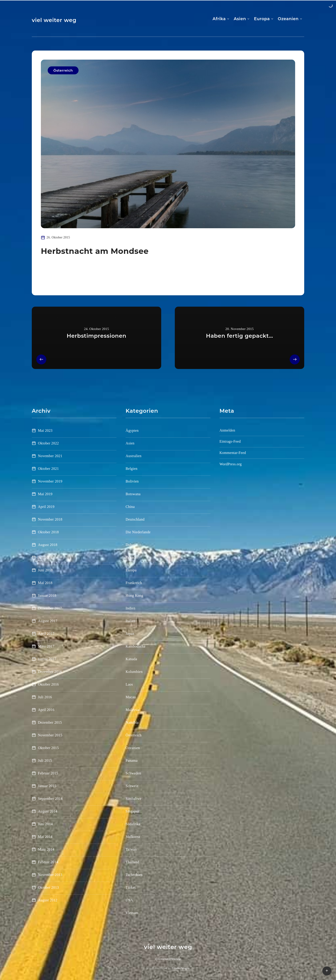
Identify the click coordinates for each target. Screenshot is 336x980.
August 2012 (48, 900)
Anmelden (227, 430)
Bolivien (132, 481)
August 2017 (48, 621)
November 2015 (50, 735)
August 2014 (48, 811)
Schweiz (132, 786)
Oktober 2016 (48, 684)
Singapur (132, 811)
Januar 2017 (47, 659)
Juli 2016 (45, 697)
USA (129, 900)
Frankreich (134, 583)
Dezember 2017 (50, 608)
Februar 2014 (48, 862)
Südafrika (133, 824)
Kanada (131, 659)
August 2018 (48, 545)
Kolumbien (134, 672)
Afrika (219, 19)
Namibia (132, 722)
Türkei (131, 887)
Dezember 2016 (50, 672)
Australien (133, 456)
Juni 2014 (45, 824)
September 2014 (50, 799)
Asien (240, 19)
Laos (129, 684)
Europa (262, 19)
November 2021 (50, 456)
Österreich (63, 70)
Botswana (133, 494)
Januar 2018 (47, 596)
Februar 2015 (48, 773)
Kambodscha (135, 646)
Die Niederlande (138, 532)
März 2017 (46, 646)
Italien (130, 621)
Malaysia (132, 710)
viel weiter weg (54, 20)
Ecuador (132, 557)
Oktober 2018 (48, 532)
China (130, 507)
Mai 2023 (45, 431)
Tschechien (134, 875)
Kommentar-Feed (233, 453)
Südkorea (133, 837)
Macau (131, 697)
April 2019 (46, 507)
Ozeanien (288, 19)
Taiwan (131, 849)
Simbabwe (133, 799)
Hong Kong (134, 596)
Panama (131, 760)
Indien (130, 608)
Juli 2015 (45, 760)
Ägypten (132, 431)
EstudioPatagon (181, 968)
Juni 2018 (45, 570)
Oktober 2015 (48, 748)
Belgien (131, 469)
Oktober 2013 (48, 887)
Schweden (133, 773)
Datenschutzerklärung (168, 959)
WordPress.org (231, 464)
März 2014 (46, 849)
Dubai (130, 545)
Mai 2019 (45, 494)
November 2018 (50, 519)
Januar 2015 (47, 786)
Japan (130, 634)
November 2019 (50, 481)
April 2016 (46, 710)
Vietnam (132, 913)
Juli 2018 (45, 557)
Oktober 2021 (48, 469)
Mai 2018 (45, 583)
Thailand (132, 862)
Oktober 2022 (48, 443)
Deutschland (135, 519)
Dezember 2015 (50, 722)
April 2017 (46, 634)
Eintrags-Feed (230, 441)
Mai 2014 (45, 837)
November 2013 (50, 875)
